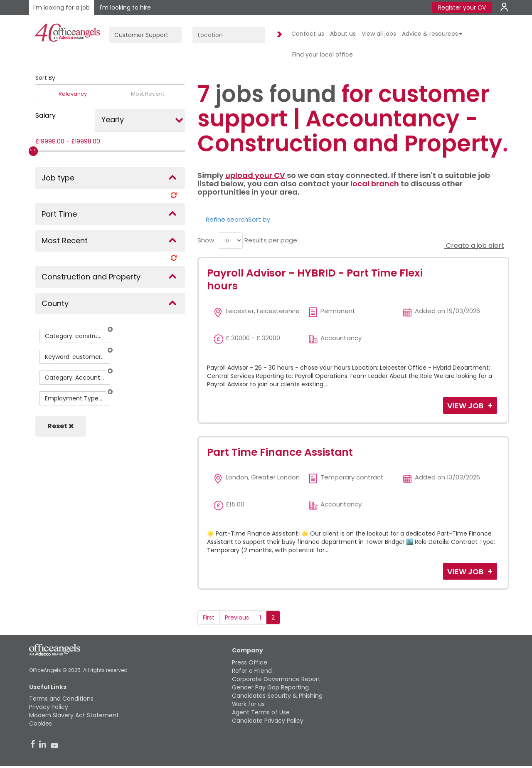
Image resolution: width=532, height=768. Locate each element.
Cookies (41, 724)
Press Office (250, 662)
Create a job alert (474, 246)
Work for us (248, 704)
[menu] (230, 241)
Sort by (259, 219)
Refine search (227, 219)
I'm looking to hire (125, 7)
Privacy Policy (49, 707)
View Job (466, 406)
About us (343, 34)
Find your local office (323, 54)
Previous (237, 617)
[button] (110, 329)
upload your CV (255, 175)
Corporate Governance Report (276, 679)
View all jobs (379, 34)
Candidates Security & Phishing (277, 696)
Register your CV (462, 7)
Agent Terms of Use (261, 712)
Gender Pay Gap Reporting (270, 687)
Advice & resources (432, 34)
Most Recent (148, 94)
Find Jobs (278, 35)
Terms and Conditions (61, 699)
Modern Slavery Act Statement (74, 715)
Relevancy (73, 94)
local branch (375, 184)
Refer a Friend (252, 671)
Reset (61, 426)
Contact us (308, 34)
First (209, 617)
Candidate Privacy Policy (268, 721)
